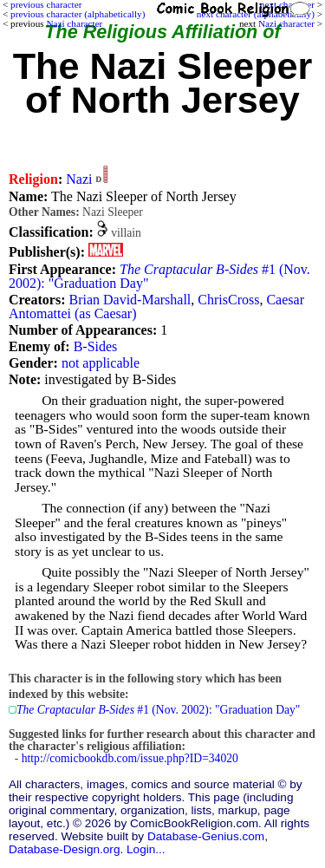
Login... (146, 849)
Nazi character (286, 23)
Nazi (79, 179)
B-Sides (96, 346)
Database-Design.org (64, 849)
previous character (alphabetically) (78, 14)
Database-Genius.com (206, 836)
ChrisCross (228, 300)
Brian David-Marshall (130, 300)
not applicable (101, 363)
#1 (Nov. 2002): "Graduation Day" (159, 276)
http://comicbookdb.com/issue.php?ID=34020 (130, 758)
